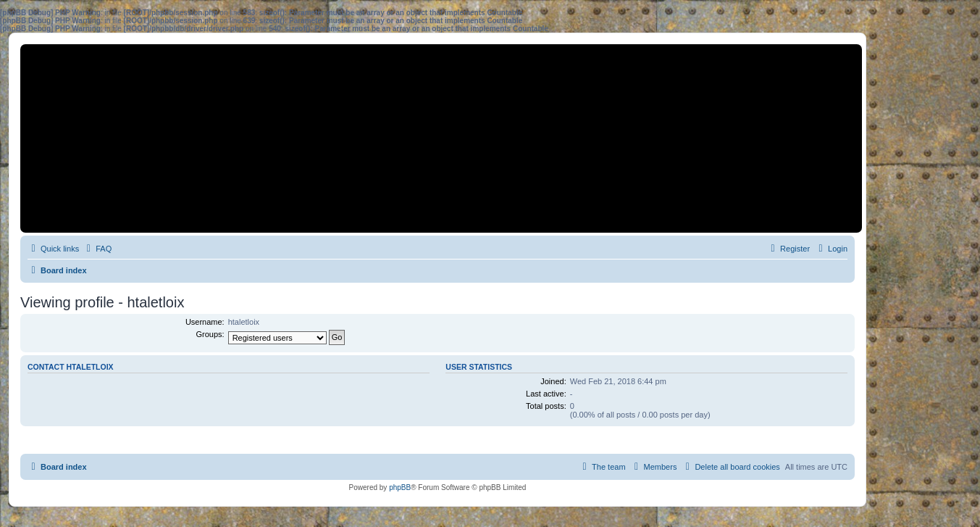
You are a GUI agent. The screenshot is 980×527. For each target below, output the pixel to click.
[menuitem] (97, 249)
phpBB (400, 487)
